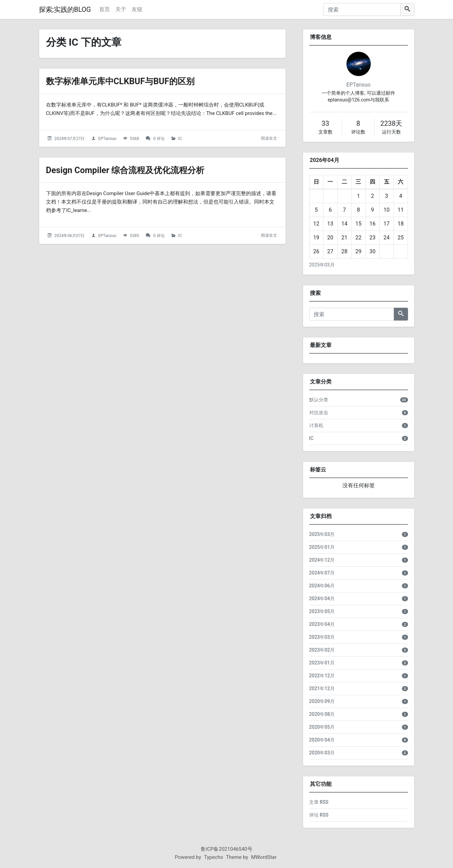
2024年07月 (322, 573)
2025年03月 (322, 265)
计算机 (316, 425)
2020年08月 (322, 714)
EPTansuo (107, 139)
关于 (121, 9)
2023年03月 (322, 637)
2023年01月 (322, 663)
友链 (137, 9)
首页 (105, 9)
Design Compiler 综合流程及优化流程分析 (134, 170)
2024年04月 (322, 599)
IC (180, 139)
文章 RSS (319, 802)
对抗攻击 (319, 413)
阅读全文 (269, 138)
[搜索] (362, 9)
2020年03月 (322, 753)
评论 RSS (319, 815)
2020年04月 (322, 740)
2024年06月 (322, 586)
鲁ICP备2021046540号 (226, 849)
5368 (134, 139)
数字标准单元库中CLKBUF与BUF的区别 (129, 81)
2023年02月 (322, 650)
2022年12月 (322, 676)
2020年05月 (322, 727)
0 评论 (159, 139)
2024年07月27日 (69, 139)
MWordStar (264, 857)
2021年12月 (322, 688)
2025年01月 (322, 547)
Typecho (214, 857)
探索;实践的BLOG (65, 9)
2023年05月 (322, 611)
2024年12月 (322, 560)
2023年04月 (322, 624)
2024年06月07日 (69, 236)
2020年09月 (322, 701)
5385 (134, 236)
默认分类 (319, 400)
